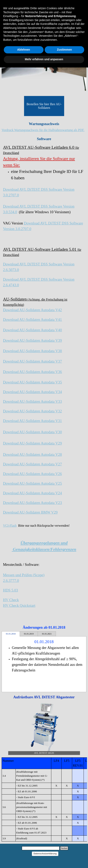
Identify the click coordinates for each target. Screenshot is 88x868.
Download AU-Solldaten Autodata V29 (32, 443)
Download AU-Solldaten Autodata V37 (32, 361)
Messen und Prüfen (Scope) (24, 575)
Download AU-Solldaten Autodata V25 (32, 483)
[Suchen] (41, 848)
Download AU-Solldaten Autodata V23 (32, 503)
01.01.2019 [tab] (29, 634)
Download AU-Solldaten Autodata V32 (32, 411)
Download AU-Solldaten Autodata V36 (32, 372)
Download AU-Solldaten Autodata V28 (32, 454)
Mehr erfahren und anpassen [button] (44, 59)
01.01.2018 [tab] (11, 634)
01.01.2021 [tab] (47, 634)
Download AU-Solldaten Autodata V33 (32, 401)
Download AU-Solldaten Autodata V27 (32, 464)
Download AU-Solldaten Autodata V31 (32, 421)
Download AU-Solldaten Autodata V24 (32, 493)
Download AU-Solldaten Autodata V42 (32, 310)
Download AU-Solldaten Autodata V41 (32, 320)
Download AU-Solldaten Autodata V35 (32, 382)
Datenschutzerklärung (45, 854)
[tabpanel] (44, 130)
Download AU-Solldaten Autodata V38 (32, 351)
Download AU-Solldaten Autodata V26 (32, 474)
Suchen (64, 848)
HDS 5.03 (11, 590)
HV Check (11, 600)
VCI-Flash (10, 526)
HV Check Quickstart (19, 605)
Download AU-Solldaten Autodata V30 (32, 432)
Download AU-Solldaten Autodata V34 (32, 392)
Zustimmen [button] (64, 50)
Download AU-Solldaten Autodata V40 (32, 330)
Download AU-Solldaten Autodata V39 (32, 340)
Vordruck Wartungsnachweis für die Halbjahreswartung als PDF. (43, 130)
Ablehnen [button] (24, 50)
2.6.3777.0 (11, 581)
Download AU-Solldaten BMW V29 (30, 512)
